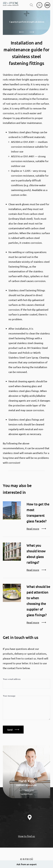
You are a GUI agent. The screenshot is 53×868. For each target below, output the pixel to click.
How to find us (26, 836)
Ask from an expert (27, 864)
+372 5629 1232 (27, 790)
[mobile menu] (47, 5)
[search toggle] (32, 5)
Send (13, 730)
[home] (11, 5)
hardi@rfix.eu (26, 794)
